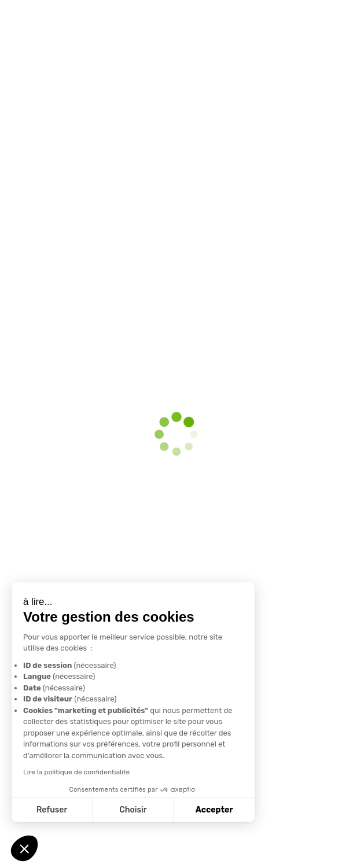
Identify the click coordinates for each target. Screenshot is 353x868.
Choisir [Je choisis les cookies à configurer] (132, 810)
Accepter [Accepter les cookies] (213, 810)
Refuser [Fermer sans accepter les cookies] (51, 810)
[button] (24, 848)
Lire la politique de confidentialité (75, 772)
